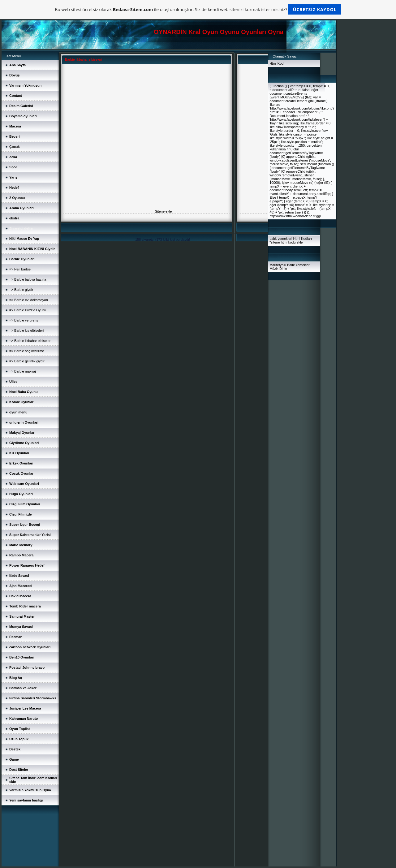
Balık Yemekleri (299, 265)
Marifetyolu (278, 265)
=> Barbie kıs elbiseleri (26, 330)
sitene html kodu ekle (287, 242)
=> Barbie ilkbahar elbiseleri (30, 341)
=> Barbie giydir (21, 290)
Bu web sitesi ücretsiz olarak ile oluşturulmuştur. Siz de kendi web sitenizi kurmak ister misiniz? (198, 9)
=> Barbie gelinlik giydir (27, 361)
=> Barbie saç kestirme (27, 351)
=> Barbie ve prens (24, 320)
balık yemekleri (281, 239)
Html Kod (276, 63)
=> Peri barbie (20, 269)
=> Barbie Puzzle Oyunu (28, 310)
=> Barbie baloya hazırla (28, 279)
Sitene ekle (163, 211)
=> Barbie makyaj (23, 371)
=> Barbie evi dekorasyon (29, 300)
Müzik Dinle (278, 269)
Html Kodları (303, 239)
